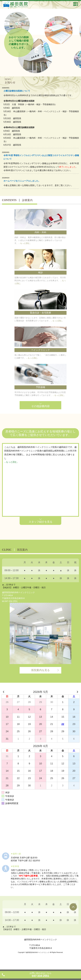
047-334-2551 (11, 601)
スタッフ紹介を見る (40, 522)
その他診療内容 (40, 406)
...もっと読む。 (12, 462)
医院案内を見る (40, 670)
